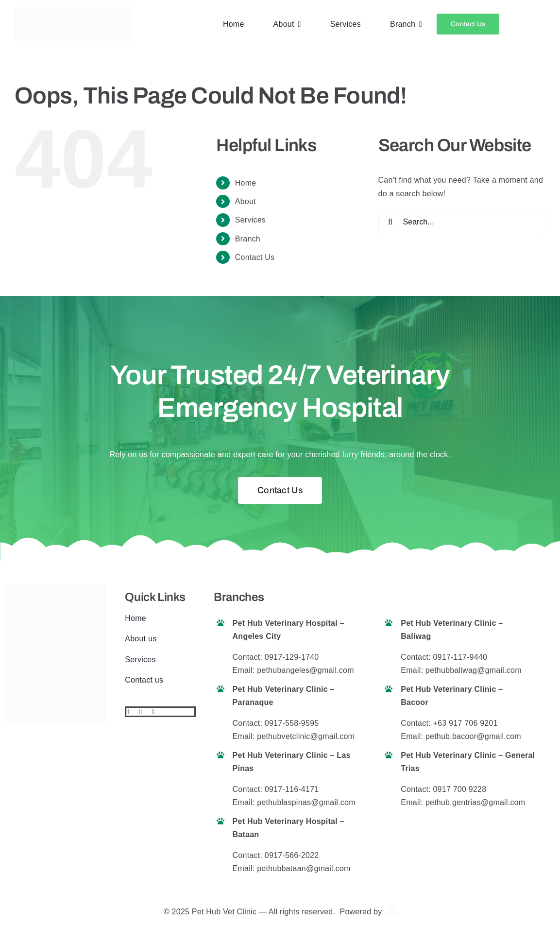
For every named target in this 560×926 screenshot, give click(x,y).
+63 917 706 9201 (465, 723)
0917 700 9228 (459, 789)
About (246, 201)
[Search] (390, 222)
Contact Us (255, 257)
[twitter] (140, 712)
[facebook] (128, 712)
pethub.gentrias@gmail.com (475, 802)
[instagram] (153, 712)
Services (250, 220)
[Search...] (462, 222)
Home (246, 183)
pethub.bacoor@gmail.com (473, 736)
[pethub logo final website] (73, 11)
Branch (248, 239)
